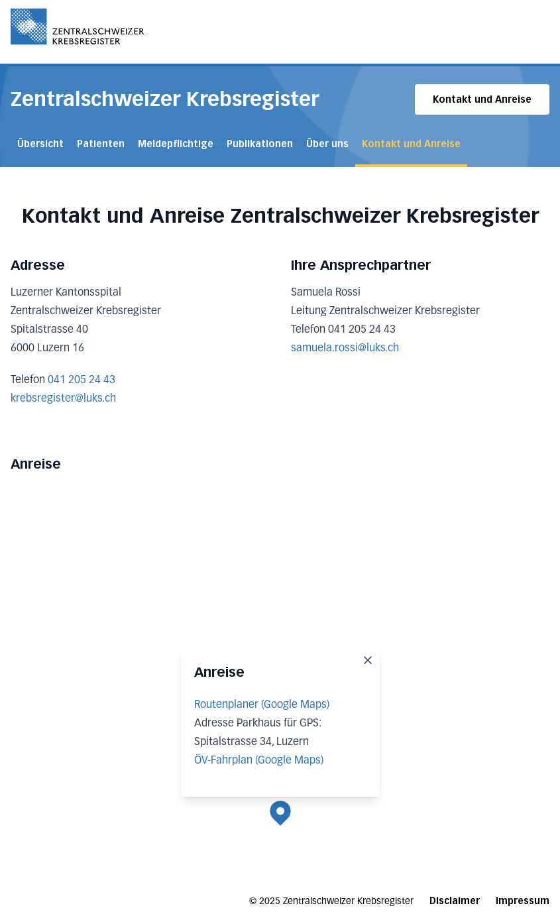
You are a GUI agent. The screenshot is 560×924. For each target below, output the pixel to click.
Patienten (101, 144)
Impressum (523, 901)
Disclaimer (455, 901)
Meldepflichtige (176, 144)
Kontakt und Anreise (482, 100)
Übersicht (40, 144)
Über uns (327, 144)
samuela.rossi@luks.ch (345, 349)
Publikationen (260, 144)
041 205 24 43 (82, 380)
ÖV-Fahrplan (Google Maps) (259, 761)
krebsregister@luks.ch (63, 399)
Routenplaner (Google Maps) (262, 705)
